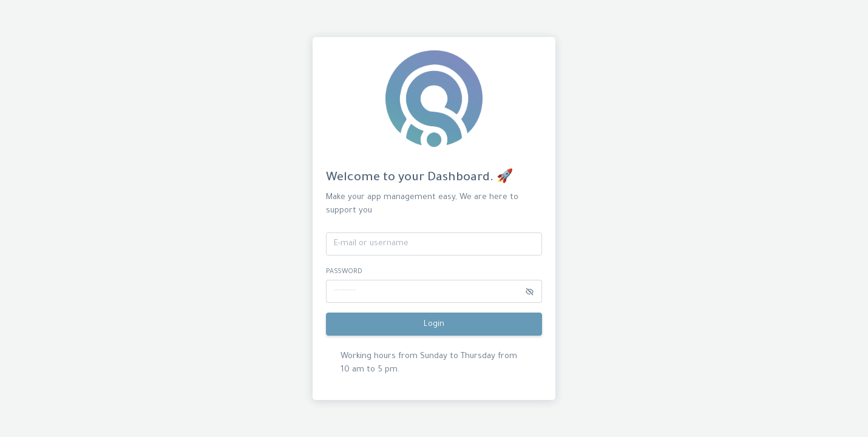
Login (434, 324)
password (344, 272)
